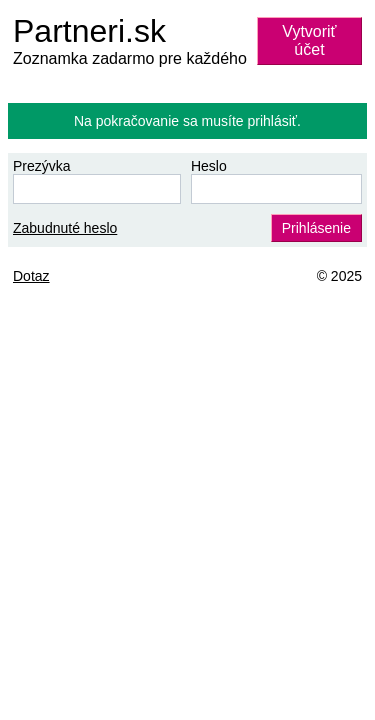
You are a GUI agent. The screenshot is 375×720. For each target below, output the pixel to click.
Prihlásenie (316, 228)
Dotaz (31, 276)
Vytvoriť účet (309, 40)
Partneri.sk (89, 31)
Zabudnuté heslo (65, 228)
